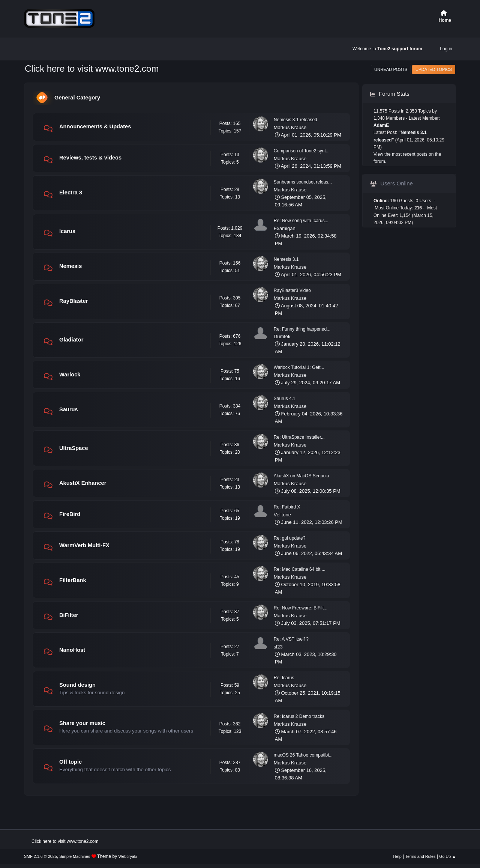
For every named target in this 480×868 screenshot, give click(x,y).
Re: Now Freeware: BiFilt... (301, 608)
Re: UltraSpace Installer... (299, 437)
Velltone (282, 515)
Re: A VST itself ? (291, 639)
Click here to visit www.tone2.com (92, 68)
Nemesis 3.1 (286, 259)
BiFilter (69, 615)
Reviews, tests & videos (90, 158)
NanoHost (72, 650)
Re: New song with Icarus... (301, 221)
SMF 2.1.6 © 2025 (40, 856)
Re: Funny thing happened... (302, 329)
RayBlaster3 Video (292, 290)
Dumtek (282, 336)
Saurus (69, 409)
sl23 (278, 647)
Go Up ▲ (448, 856)
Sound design (77, 685)
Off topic (70, 762)
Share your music (82, 723)
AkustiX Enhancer (83, 483)
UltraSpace (74, 448)
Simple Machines (75, 856)
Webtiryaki (128, 856)
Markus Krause (290, 127)
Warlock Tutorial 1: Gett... (299, 367)
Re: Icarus (284, 678)
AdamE (381, 125)
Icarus (67, 231)
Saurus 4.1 (285, 399)
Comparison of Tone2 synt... (302, 151)
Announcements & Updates (95, 126)
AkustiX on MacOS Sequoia (301, 476)
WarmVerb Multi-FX (84, 545)
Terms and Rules (421, 856)
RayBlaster (74, 301)
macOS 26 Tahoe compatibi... (303, 755)
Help (397, 856)
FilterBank (73, 580)
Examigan (285, 228)
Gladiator (71, 340)
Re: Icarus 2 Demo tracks (299, 716)
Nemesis (70, 266)
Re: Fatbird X (287, 507)
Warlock (70, 375)
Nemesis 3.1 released (295, 120)
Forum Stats (390, 94)
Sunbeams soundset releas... (303, 182)
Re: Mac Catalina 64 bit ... (300, 569)
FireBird (70, 514)
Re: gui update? (290, 538)
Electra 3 (71, 193)
